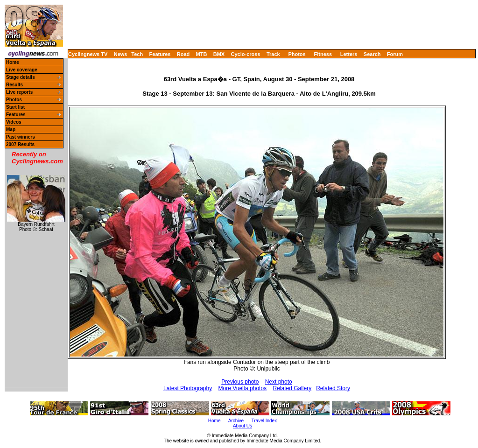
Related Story (333, 388)
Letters (349, 54)
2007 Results (20, 144)
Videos (14, 122)
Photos (297, 54)
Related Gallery (292, 388)
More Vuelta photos (243, 388)
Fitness (323, 54)
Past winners (21, 137)
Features (160, 54)
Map (11, 129)
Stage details (21, 77)
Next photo (279, 382)
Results (14, 85)
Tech (137, 54)
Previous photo (240, 382)
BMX (219, 54)
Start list (15, 107)
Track (273, 54)
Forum (395, 54)
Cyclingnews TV (88, 54)
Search (372, 54)
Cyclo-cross (246, 54)
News (121, 54)
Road (183, 54)
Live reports (19, 92)
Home (13, 62)
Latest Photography (188, 388)
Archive (236, 421)
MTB (202, 54)
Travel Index (264, 421)
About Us (243, 426)
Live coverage (22, 70)
